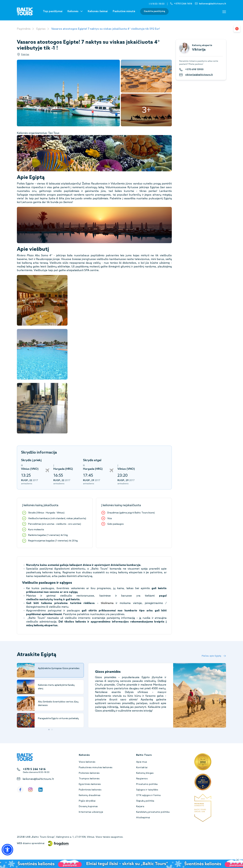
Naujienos (142, 779)
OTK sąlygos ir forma (148, 795)
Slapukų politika (145, 801)
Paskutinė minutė (124, 11)
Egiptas (41, 29)
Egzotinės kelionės (90, 784)
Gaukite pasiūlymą (154, 11)
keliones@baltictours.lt (38, 779)
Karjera (140, 807)
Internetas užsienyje (91, 812)
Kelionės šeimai (98, 11)
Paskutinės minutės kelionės (96, 768)
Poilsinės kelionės (89, 773)
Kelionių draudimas (90, 795)
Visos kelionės (87, 762)
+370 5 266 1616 (34, 769)
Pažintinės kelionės (90, 790)
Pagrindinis (24, 29)
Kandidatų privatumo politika (153, 812)
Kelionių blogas (145, 773)
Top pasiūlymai (53, 11)
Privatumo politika (147, 784)
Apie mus (142, 762)
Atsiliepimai (143, 818)
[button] (7, 850)
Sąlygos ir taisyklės (147, 790)
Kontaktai (142, 768)
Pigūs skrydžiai (87, 801)
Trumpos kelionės (89, 779)
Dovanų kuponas (88, 807)
